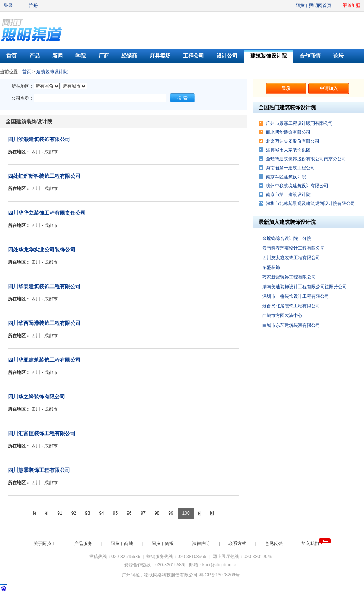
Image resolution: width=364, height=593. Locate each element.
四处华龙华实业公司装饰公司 (42, 250)
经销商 (129, 56)
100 (186, 513)
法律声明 (201, 544)
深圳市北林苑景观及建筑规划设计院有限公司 (311, 203)
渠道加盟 (351, 6)
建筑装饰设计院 (269, 56)
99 (171, 513)
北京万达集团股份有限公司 (293, 141)
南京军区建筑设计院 (286, 177)
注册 (33, 6)
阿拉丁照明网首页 (314, 6)
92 (74, 513)
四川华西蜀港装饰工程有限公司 (44, 323)
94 (101, 513)
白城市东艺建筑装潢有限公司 (291, 325)
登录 (8, 6)
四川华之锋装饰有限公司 (36, 397)
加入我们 (316, 544)
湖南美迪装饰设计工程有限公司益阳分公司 (305, 287)
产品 (35, 56)
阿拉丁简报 (163, 544)
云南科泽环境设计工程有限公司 (293, 248)
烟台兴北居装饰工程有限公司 (291, 306)
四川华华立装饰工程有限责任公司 (47, 213)
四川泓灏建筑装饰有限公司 (39, 139)
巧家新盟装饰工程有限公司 (289, 277)
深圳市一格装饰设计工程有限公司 (296, 296)
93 (87, 513)
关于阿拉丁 (45, 544)
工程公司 (194, 56)
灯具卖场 (160, 56)
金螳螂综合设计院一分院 (287, 238)
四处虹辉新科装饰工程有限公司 (44, 176)
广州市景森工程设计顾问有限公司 (299, 123)
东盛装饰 (271, 267)
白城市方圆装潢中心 (282, 316)
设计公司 (227, 56)
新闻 (58, 56)
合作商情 (310, 56)
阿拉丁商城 (122, 544)
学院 (81, 56)
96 (129, 513)
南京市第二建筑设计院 (288, 195)
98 (157, 513)
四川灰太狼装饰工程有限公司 (291, 258)
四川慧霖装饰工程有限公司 (39, 470)
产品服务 (84, 544)
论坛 (338, 56)
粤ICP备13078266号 (219, 575)
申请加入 (329, 88)
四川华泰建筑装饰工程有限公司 (44, 286)
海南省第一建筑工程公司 (290, 168)
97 (143, 513)
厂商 (104, 56)
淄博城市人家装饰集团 (288, 150)
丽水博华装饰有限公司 (288, 132)
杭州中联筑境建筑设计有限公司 (297, 186)
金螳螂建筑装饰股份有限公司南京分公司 (306, 159)
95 (115, 513)
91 (60, 513)
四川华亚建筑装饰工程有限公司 (44, 360)
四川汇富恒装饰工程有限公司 (42, 433)
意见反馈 (274, 544)
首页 (12, 56)
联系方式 (238, 544)
